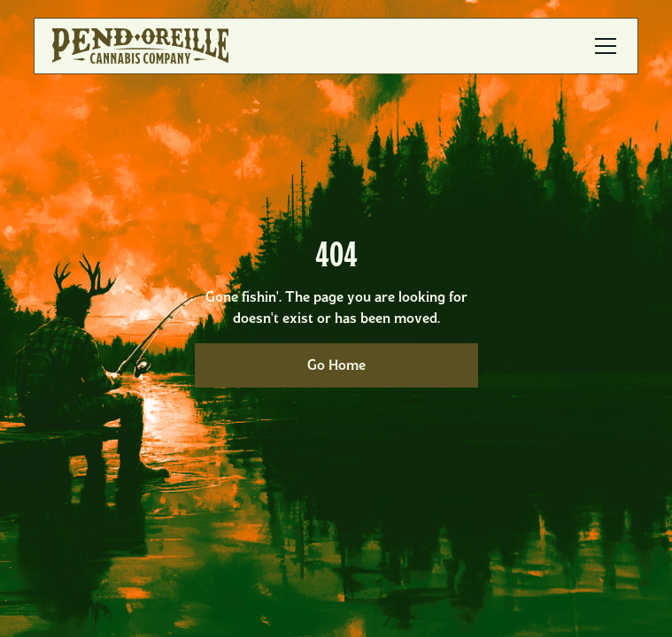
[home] (140, 46)
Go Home (336, 365)
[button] (602, 46)
